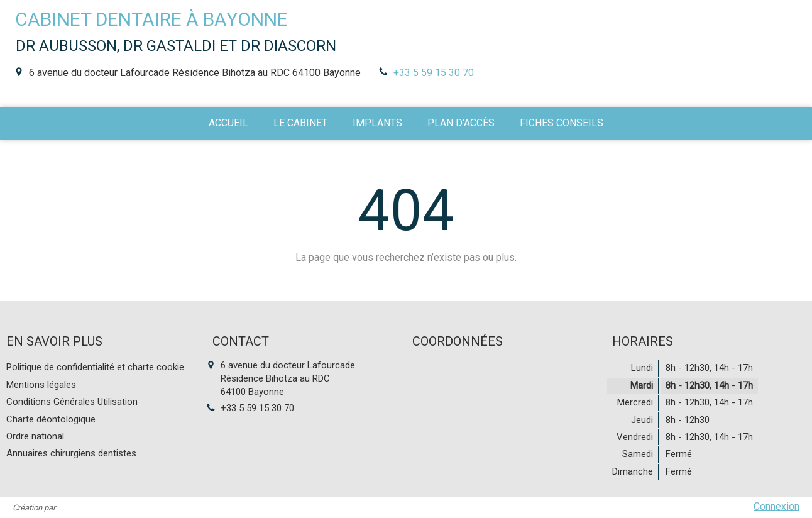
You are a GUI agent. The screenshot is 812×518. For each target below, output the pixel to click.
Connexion (776, 506)
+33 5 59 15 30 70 (434, 73)
